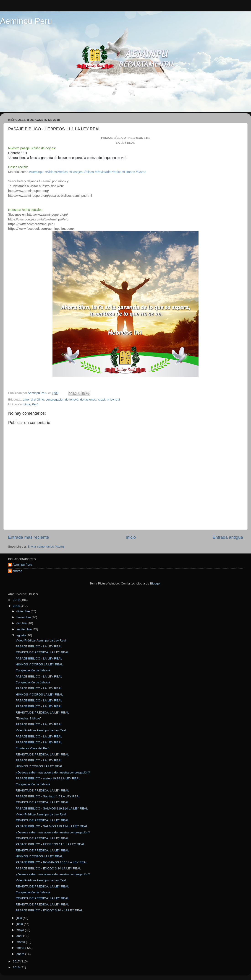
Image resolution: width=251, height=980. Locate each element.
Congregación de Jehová (33, 670)
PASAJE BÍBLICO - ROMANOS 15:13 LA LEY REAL (52, 862)
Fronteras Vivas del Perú (33, 748)
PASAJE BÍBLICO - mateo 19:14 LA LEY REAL (48, 778)
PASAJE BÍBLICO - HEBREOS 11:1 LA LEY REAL (50, 844)
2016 (17, 967)
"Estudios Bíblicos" (29, 718)
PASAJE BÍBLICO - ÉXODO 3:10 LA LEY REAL (48, 868)
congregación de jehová (62, 399)
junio (20, 924)
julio (20, 918)
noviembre (24, 617)
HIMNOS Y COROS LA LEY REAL (39, 664)
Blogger (155, 583)
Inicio (131, 537)
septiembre (25, 629)
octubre (22, 623)
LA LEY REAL (126, 143)
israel (101, 399)
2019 (17, 600)
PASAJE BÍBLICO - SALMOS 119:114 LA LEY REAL (52, 808)
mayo (21, 930)
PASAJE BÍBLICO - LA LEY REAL (39, 646)
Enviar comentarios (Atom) (46, 547)
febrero (22, 948)
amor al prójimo (33, 399)
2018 (17, 606)
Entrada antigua (228, 537)
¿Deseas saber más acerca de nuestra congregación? (53, 772)
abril (20, 936)
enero (21, 954)
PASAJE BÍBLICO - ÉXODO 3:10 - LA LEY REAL (49, 910)
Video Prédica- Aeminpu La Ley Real (41, 640)
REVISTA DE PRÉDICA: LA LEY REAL (42, 652)
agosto (21, 635)
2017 (17, 961)
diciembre (24, 611)
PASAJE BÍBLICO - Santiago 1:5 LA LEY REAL (48, 796)
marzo (21, 942)
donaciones (88, 399)
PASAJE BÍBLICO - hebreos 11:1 (125, 138)
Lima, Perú (31, 404)
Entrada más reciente (29, 537)
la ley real (113, 399)
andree (17, 571)
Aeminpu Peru (26, 21)
